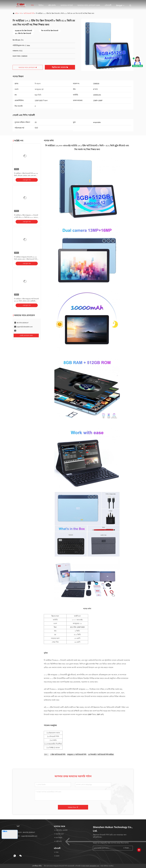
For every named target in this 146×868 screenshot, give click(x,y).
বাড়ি (24, 5)
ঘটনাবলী (108, 5)
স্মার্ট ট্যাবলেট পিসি (29, 13)
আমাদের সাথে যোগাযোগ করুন (89, 5)
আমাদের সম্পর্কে (67, 5)
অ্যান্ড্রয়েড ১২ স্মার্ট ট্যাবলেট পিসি (77, 755)
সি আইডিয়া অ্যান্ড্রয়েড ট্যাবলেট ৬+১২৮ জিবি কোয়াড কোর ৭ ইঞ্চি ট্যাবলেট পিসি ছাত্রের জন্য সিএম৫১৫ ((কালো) (26, 259)
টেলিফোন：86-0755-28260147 (24, 832)
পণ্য (32, 5)
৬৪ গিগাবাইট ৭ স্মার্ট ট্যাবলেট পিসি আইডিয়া (101, 755)
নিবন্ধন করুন (127, 848)
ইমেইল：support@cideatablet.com (26, 836)
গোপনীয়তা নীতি (37, 866)
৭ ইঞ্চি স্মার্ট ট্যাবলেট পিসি (58, 755)
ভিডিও (41, 5)
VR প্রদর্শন (52, 5)
